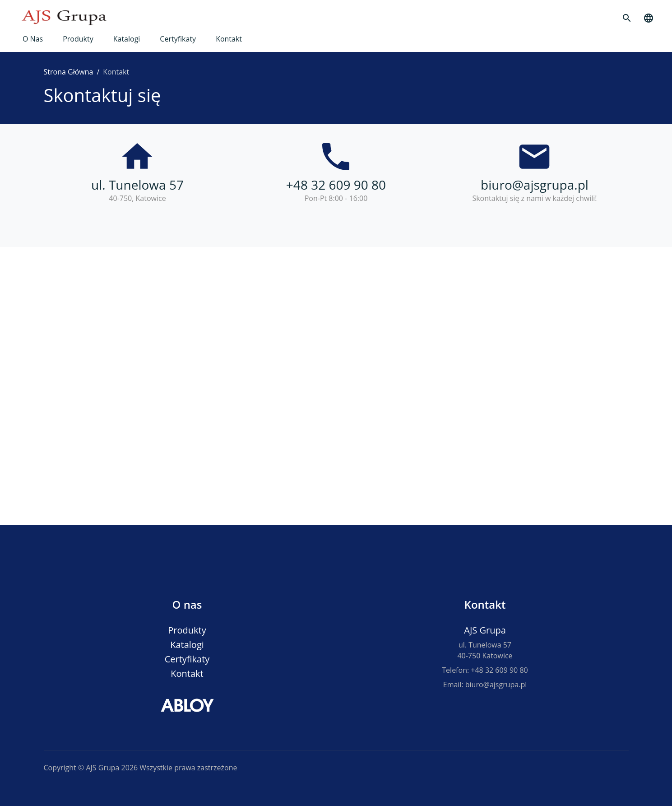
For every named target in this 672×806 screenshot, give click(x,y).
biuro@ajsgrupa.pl (535, 185)
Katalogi (127, 39)
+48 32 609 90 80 (336, 185)
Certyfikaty (178, 39)
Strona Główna (69, 72)
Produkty (78, 39)
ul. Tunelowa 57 (137, 185)
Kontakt (229, 39)
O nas (33, 39)
